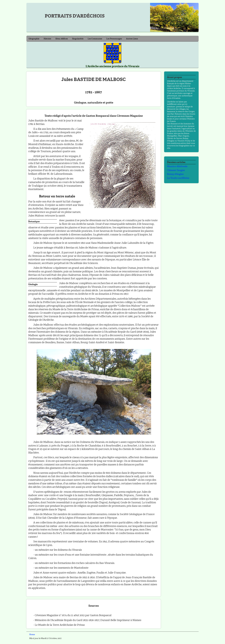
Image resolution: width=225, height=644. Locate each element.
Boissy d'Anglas (175, 174)
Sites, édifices (62, 39)
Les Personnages (114, 39)
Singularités (78, 39)
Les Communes (95, 39)
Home (32, 634)
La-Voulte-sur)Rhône (178, 178)
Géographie (34, 39)
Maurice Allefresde (177, 166)
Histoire (47, 39)
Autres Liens (132, 39)
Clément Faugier (176, 170)
